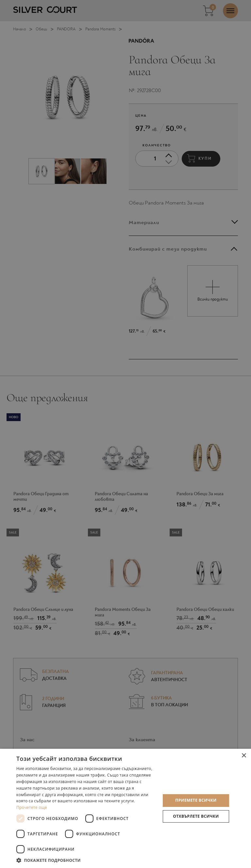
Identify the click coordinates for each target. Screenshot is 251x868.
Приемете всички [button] (196, 800)
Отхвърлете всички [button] (196, 816)
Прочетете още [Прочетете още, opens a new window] (32, 807)
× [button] (244, 756)
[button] (86, 860)
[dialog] (125, 434)
